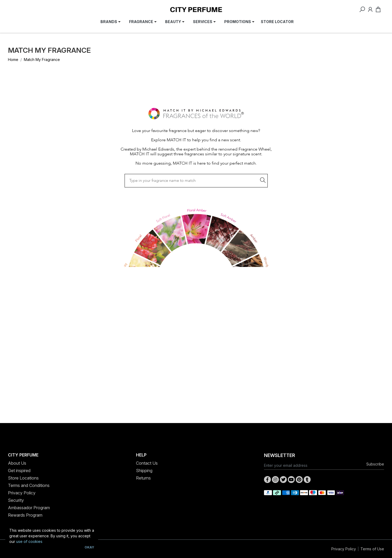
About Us (17, 463)
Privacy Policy (22, 493)
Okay (89, 547)
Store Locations (23, 478)
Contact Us (147, 463)
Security (16, 500)
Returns (143, 478)
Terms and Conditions (29, 485)
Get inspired (19, 471)
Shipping (144, 471)
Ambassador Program (29, 508)
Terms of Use (372, 549)
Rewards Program (25, 515)
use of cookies (29, 541)
